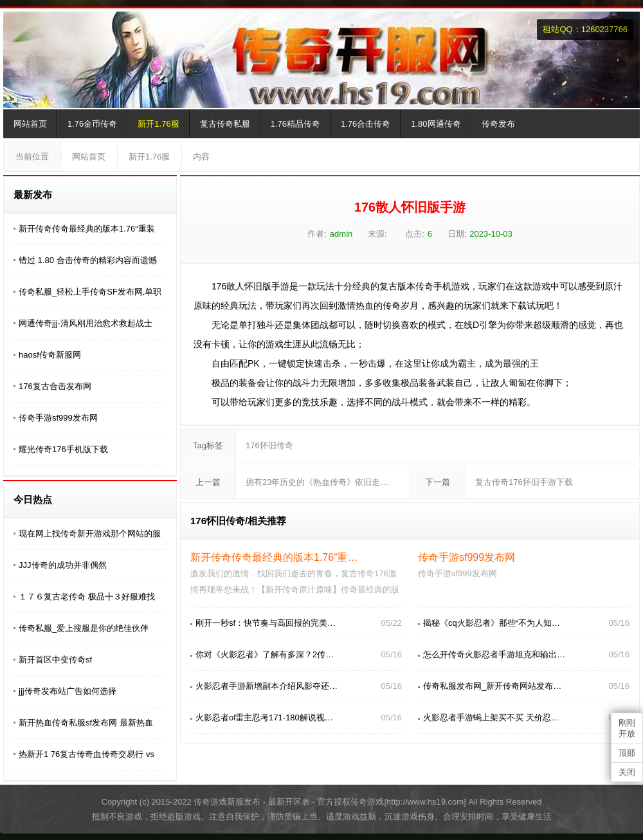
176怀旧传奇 (269, 445)
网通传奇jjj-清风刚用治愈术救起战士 (86, 323)
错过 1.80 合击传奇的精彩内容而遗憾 (88, 260)
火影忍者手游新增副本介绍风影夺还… (267, 686)
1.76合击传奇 (366, 124)
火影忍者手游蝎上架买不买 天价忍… (491, 717)
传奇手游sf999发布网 (58, 418)
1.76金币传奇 (92, 124)
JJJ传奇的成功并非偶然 (63, 565)
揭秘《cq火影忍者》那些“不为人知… (492, 623)
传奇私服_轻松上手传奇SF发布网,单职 (90, 292)
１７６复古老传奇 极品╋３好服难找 (87, 597)
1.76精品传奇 (295, 124)
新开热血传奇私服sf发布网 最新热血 (86, 723)
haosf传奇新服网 (50, 355)
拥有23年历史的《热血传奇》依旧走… (317, 482)
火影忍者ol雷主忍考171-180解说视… (264, 717)
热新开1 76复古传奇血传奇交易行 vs (86, 754)
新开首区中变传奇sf (55, 660)
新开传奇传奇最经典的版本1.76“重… (274, 557)
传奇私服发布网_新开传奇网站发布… (492, 686)
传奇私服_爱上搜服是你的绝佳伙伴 (84, 628)
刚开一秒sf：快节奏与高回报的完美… (266, 623)
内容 (201, 157)
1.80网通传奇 (436, 124)
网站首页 (30, 124)
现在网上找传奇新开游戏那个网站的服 (90, 534)
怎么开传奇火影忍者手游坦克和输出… (494, 654)
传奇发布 (498, 124)
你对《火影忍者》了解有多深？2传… (265, 654)
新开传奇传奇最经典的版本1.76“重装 (87, 229)
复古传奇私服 (225, 124)
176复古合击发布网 (55, 386)
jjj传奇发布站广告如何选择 (68, 691)
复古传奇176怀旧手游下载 (524, 482)
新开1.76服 (158, 124)
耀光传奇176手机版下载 (63, 449)
